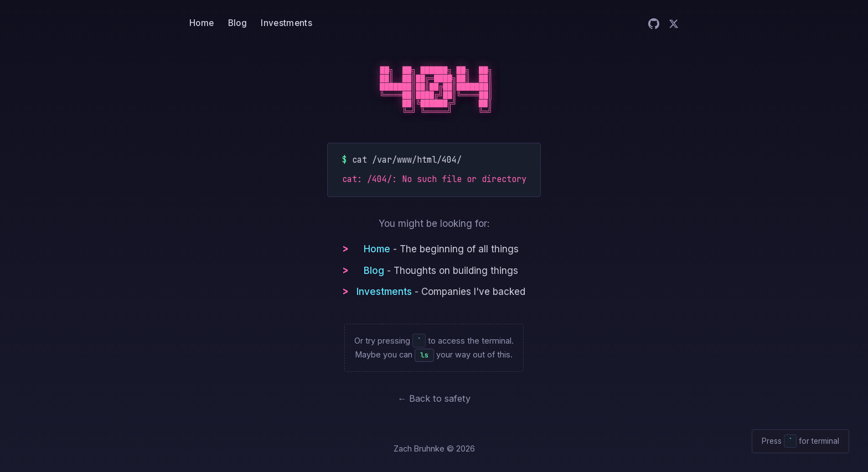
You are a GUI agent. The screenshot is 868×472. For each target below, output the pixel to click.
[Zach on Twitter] (674, 24)
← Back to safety (434, 398)
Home (201, 23)
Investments (286, 23)
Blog (237, 23)
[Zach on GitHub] (654, 24)
